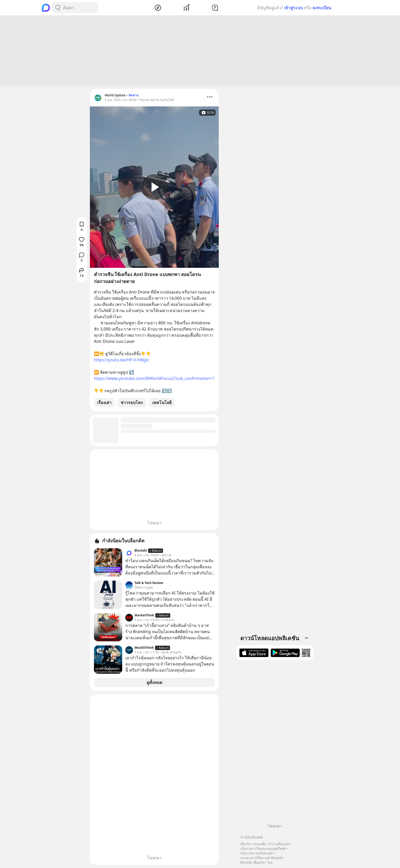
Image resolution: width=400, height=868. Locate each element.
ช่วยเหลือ (260, 844)
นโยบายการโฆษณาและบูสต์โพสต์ (263, 849)
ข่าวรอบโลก (132, 403)
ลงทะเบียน (322, 8)
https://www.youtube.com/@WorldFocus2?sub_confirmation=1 (154, 378)
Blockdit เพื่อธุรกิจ (252, 862)
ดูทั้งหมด (154, 682)
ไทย (270, 862)
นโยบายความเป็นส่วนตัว (257, 853)
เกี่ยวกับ (245, 844)
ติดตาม (134, 95)
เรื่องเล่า (104, 403)
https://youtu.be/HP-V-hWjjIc (122, 360)
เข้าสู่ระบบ (293, 8)
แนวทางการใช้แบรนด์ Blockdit (261, 858)
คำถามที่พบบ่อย (279, 844)
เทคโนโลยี (162, 403)
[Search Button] (58, 8)
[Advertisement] (200, 51)
